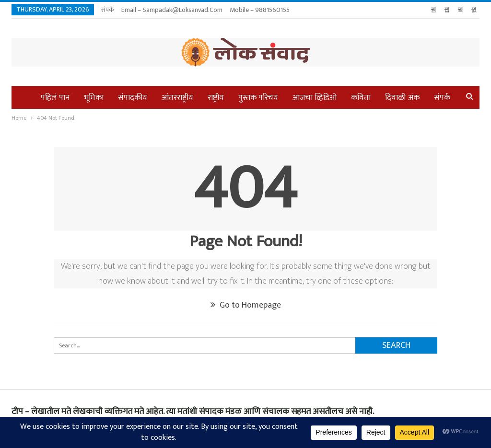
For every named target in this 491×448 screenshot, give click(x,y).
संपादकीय (133, 98)
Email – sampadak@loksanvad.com (172, 10)
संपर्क (108, 10)
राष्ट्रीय (216, 98)
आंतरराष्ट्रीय (177, 98)
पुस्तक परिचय (258, 98)
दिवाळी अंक (402, 98)
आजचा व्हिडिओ (315, 98)
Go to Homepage (246, 305)
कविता (361, 98)
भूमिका (94, 98)
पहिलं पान (55, 98)
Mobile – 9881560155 (260, 10)
